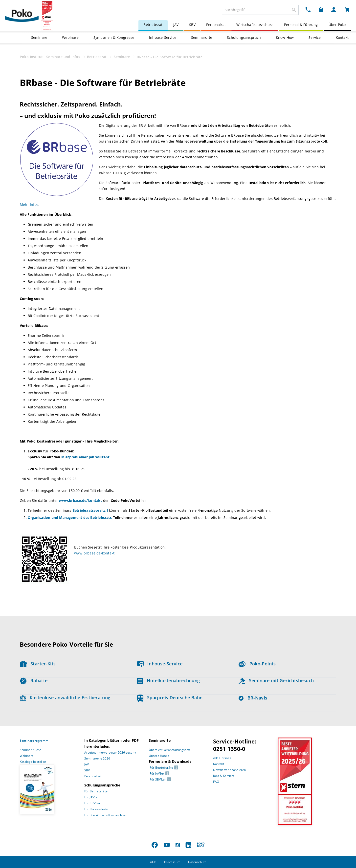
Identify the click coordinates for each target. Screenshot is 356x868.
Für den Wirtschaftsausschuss (106, 815)
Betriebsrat (153, 25)
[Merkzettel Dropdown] (321, 9)
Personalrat (216, 25)
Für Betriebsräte (96, 791)
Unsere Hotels (159, 756)
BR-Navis (253, 698)
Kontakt (342, 37)
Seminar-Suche (31, 750)
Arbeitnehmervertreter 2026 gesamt (110, 752)
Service (315, 37)
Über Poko (337, 25)
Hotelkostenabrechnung (169, 680)
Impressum (172, 862)
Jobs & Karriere (224, 776)
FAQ (216, 782)
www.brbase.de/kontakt (94, 553)
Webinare (70, 37)
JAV (176, 25)
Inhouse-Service (163, 37)
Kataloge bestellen (33, 762)
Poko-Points (257, 664)
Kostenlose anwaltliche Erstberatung (65, 698)
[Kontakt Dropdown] (308, 9)
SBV (192, 25)
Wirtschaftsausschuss (255, 25)
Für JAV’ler (91, 797)
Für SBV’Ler (92, 803)
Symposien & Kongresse (114, 37)
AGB (153, 862)
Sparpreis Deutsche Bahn (170, 698)
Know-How (285, 37)
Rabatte (34, 680)
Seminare (39, 37)
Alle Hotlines (222, 758)
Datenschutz (197, 862)
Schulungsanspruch (244, 37)
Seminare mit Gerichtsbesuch (276, 680)
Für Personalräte (96, 809)
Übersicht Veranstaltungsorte (170, 750)
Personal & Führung (301, 25)
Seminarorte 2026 (97, 758)
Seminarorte (202, 37)
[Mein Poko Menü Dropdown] (334, 9)
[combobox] (260, 10)
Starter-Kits (38, 664)
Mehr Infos (29, 204)
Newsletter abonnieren (229, 770)
